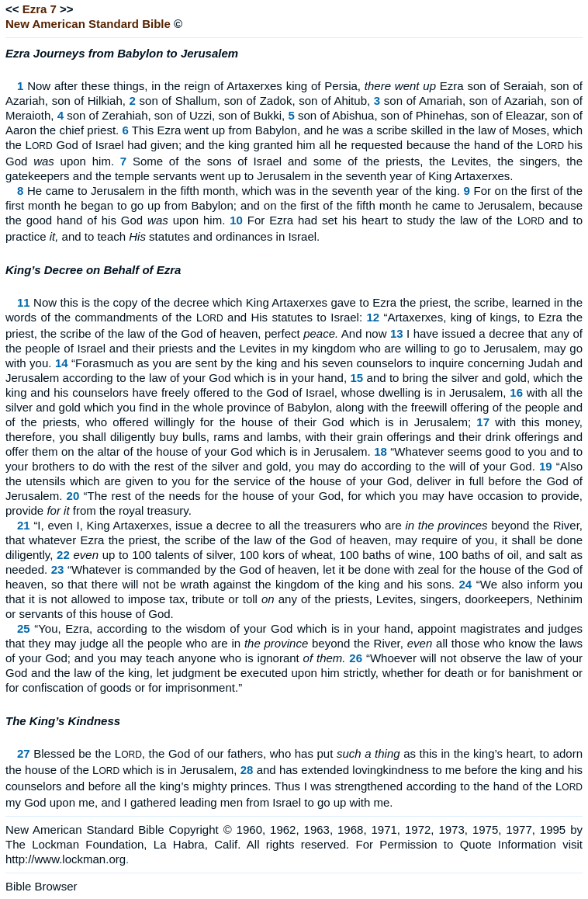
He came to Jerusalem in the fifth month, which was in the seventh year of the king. (244, 191)
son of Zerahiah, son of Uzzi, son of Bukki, (176, 115)
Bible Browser (42, 886)
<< (12, 9)
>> (67, 9)
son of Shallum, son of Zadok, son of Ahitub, (255, 101)
